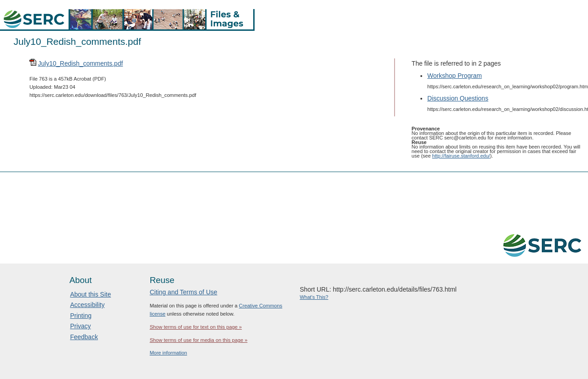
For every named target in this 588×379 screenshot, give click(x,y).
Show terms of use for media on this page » (198, 340)
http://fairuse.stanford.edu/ (461, 156)
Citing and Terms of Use (183, 292)
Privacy (81, 326)
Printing (81, 316)
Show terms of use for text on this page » (195, 327)
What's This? (314, 297)
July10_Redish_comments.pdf (81, 63)
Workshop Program (454, 76)
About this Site (91, 294)
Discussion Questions (458, 98)
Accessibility (87, 305)
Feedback (84, 337)
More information (168, 353)
